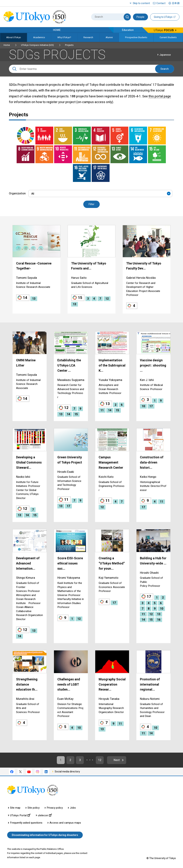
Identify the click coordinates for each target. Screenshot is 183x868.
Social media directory (67, 772)
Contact (161, 3)
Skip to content (141, 3)
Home (7, 45)
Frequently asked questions (26, 823)
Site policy (34, 808)
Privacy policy (55, 808)
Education (128, 30)
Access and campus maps (65, 823)
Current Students (168, 37)
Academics (39, 37)
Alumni (109, 37)
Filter (92, 204)
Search (165, 69)
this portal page (160, 96)
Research (88, 37)
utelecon (45, 815)
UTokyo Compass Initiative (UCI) (37, 45)
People (140, 17)
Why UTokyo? (64, 37)
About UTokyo (14, 37)
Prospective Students (136, 37)
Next (117, 760)
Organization (17, 193)
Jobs (73, 808)
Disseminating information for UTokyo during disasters (45, 835)
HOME (57, 30)
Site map (15, 808)
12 (100, 760)
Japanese (165, 55)
